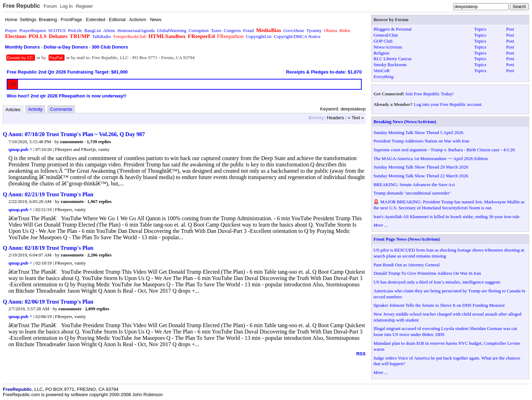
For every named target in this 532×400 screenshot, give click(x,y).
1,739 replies (99, 142)
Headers (335, 118)
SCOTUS (57, 30)
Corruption (199, 30)
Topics (480, 29)
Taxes (216, 30)
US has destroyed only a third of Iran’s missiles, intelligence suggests (437, 282)
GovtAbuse (294, 30)
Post (510, 29)
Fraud (248, 30)
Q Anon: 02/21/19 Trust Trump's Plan (48, 194)
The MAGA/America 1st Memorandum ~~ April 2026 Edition (430, 158)
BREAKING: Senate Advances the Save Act (414, 185)
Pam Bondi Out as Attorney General (406, 265)
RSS (361, 354)
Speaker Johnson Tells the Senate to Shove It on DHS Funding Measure (439, 305)
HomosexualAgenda (136, 30)
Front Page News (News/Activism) (407, 239)
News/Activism (388, 47)
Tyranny (314, 30)
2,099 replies (97, 309)
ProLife (75, 30)
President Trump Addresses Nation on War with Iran (421, 141)
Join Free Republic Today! (430, 94)
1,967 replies (99, 201)
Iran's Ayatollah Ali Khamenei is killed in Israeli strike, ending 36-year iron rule (446, 217)
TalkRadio (102, 36)
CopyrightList (259, 36)
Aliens (109, 30)
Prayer (11, 30)
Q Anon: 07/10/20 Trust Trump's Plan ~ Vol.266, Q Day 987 (74, 134)
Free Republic (21, 6)
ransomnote (72, 142)
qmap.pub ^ (20, 149)
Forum (50, 6)
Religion (381, 53)
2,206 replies (99, 255)
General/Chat (385, 35)
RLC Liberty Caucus (392, 59)
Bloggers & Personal (392, 29)
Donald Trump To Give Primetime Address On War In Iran (427, 273)
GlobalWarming (172, 30)
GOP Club (383, 41)
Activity (35, 109)
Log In (66, 6)
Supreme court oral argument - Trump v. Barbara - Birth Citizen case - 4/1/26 (444, 150)
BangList (93, 30)
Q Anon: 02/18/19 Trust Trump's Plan (48, 248)
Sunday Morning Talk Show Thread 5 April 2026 (418, 132)
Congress (232, 30)
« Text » (356, 118)
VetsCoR (381, 71)
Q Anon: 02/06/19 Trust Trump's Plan (48, 302)
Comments (61, 109)
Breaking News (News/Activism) (405, 122)
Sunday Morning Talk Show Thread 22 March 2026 (421, 176)
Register (84, 6)
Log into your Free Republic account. (448, 104)
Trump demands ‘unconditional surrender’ (412, 193)
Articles (13, 110)
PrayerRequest (33, 30)
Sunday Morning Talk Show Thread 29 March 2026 (421, 167)
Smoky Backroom (390, 65)
